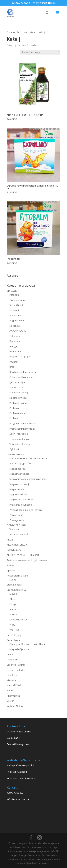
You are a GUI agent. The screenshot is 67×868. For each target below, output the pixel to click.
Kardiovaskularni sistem (23, 372)
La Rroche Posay (18, 620)
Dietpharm (13, 660)
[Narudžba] (40, 52)
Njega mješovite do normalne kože (28, 479)
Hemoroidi (15, 351)
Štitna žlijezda (17, 305)
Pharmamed (13, 696)
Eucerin (13, 614)
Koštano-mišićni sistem (22, 377)
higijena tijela (17, 320)
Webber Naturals (16, 706)
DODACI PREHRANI (17, 525)
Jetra (12, 367)
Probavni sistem (18, 413)
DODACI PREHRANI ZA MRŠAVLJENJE (28, 458)
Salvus (10, 565)
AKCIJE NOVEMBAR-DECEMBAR (23, 555)
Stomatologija (14, 585)
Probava (14, 408)
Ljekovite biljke (17, 382)
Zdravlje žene (14, 550)
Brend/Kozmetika (16, 590)
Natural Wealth (15, 685)
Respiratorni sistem (27, 32)
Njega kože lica (18, 469)
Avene (13, 609)
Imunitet (14, 362)
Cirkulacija (15, 336)
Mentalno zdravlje (19, 392)
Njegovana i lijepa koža (22, 499)
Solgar (10, 701)
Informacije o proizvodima (21, 778)
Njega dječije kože (19, 649)
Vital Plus (14, 630)
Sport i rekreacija (19, 434)
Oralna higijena (18, 300)
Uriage (13, 604)
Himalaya (12, 675)
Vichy (12, 625)
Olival (13, 599)
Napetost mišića (18, 398)
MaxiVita (11, 680)
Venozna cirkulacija (20, 444)
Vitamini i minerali (19, 534)
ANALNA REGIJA (18, 331)
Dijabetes (15, 341)
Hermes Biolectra (16, 670)
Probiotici (14, 418)
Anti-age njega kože (20, 463)
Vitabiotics (15, 529)
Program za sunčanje (21, 505)
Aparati (11, 570)
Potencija (14, 295)
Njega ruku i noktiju (20, 484)
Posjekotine (16, 315)
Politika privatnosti (17, 772)
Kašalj (13, 580)
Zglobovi (14, 449)
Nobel (10, 690)
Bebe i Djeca (13, 640)
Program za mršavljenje (22, 423)
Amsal (10, 654)
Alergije (13, 346)
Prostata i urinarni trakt (22, 429)
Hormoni (14, 310)
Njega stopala (17, 489)
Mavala (13, 594)
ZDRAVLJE (12, 291)
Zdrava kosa (16, 515)
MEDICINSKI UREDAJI (17, 545)
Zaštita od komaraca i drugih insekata (27, 560)
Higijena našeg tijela (20, 356)
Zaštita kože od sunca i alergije (26, 510)
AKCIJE (10, 540)
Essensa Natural (16, 665)
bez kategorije (15, 635)
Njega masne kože (19, 474)
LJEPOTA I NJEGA (15, 454)
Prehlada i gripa (18, 403)
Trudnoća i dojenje (20, 439)
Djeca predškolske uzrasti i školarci (28, 644)
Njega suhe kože (18, 494)
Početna (11, 32)
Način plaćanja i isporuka (20, 765)
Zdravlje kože (17, 520)
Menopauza (16, 387)
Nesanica (15, 326)
